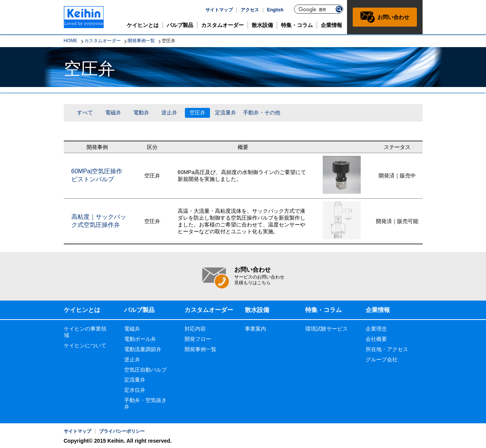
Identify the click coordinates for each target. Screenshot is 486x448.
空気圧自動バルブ (145, 370)
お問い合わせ (393, 17)
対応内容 (195, 329)
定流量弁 (226, 112)
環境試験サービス (327, 329)
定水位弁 (135, 390)
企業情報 (331, 25)
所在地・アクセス (387, 349)
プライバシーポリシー (122, 431)
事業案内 (256, 329)
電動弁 (141, 112)
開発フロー (198, 339)
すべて (85, 112)
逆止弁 (169, 112)
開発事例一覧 (141, 41)
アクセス (250, 10)
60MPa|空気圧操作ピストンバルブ (97, 175)
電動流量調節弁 (143, 349)
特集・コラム (297, 25)
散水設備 (262, 25)
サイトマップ (219, 10)
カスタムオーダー (222, 25)
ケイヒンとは (143, 25)
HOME (71, 41)
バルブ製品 (180, 25)
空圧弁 (197, 112)
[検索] (315, 9)
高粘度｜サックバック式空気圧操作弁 (99, 221)
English (275, 10)
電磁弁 (113, 112)
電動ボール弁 (140, 339)
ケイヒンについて (85, 345)
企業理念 (376, 329)
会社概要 (376, 339)
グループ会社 (382, 359)
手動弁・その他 (262, 112)
